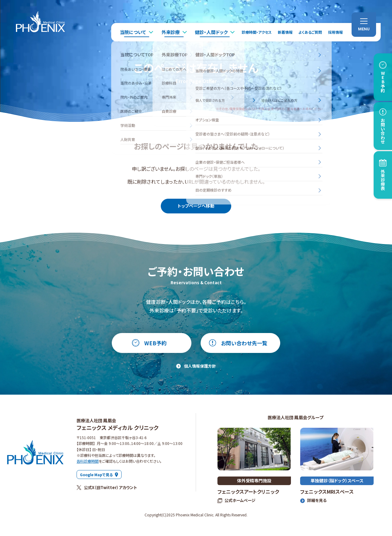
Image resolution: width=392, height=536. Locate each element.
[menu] (364, 25)
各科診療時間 (88, 461)
